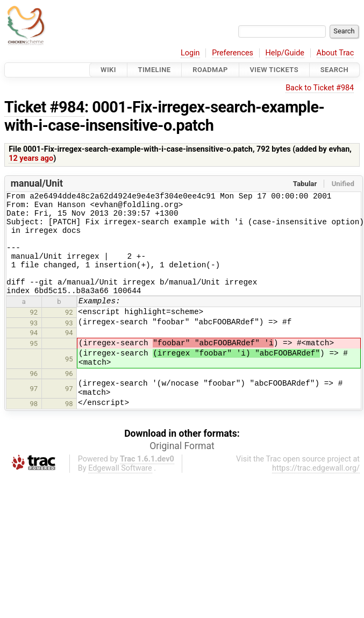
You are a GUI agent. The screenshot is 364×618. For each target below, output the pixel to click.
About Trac (336, 53)
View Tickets (274, 70)
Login (190, 53)
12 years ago (31, 158)
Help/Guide (285, 53)
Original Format (182, 465)
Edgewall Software (120, 488)
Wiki (108, 70)
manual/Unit (37, 183)
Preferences (233, 53)
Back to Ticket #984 (320, 88)
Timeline (155, 70)
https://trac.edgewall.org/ (316, 488)
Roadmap (210, 70)
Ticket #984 (44, 107)
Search (334, 70)
